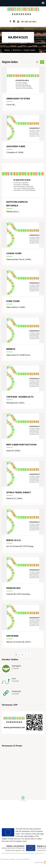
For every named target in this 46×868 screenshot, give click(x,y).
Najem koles (30, 50)
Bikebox (11, 349)
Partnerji (16, 666)
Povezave (16, 691)
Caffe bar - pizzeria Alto (20, 397)
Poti (14, 679)
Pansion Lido (13, 588)
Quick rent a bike (16, 146)
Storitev (17, 50)
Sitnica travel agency (19, 492)
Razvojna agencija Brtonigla (17, 204)
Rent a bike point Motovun (21, 445)
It (31, 22)
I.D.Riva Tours (14, 253)
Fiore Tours (13, 301)
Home (7, 50)
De (34, 22)
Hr (23, 22)
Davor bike (12, 636)
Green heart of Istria (18, 99)
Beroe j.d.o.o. (14, 540)
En (27, 22)
